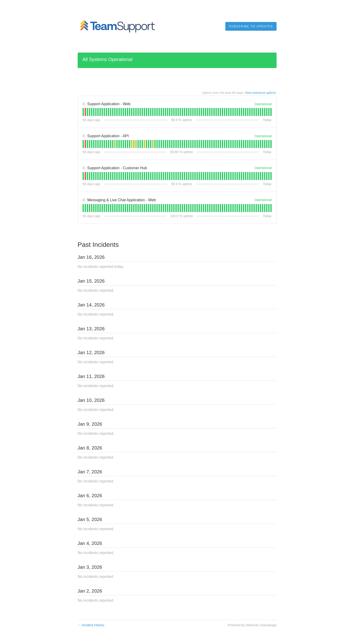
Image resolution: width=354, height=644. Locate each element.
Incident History (91, 625)
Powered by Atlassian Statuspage (252, 625)
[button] (251, 26)
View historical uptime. (261, 93)
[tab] (83, 112)
